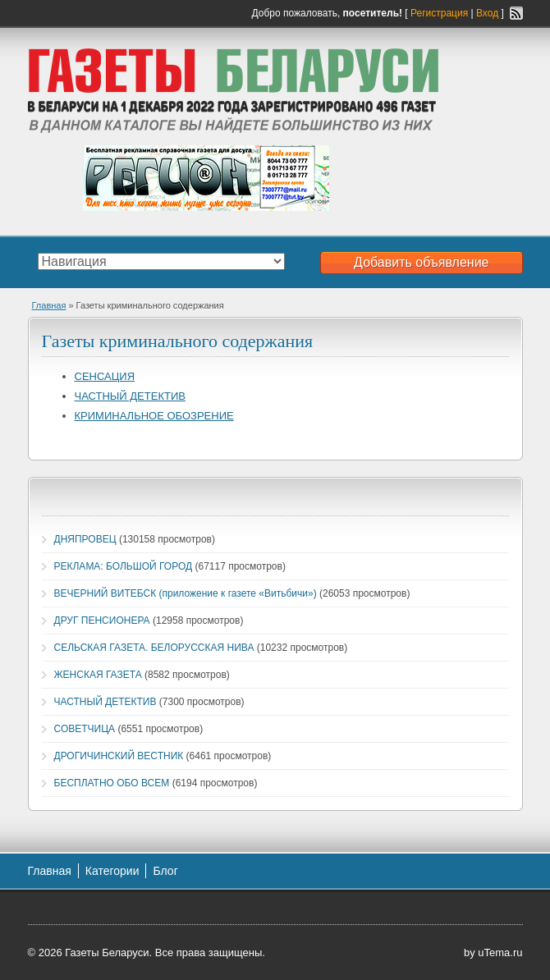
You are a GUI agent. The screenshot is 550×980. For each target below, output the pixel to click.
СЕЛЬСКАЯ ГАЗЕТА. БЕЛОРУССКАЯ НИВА (154, 648)
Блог (165, 871)
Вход (487, 13)
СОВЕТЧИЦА (85, 729)
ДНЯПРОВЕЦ (85, 539)
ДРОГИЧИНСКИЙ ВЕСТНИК (119, 756)
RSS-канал (516, 13)
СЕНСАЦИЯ (105, 376)
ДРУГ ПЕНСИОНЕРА (102, 621)
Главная (49, 305)
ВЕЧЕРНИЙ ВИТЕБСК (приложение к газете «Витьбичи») (186, 593)
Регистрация (439, 13)
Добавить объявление (421, 262)
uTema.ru (500, 953)
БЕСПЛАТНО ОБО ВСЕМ (112, 783)
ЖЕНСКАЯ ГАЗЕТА (98, 675)
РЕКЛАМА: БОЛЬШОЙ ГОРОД (124, 566)
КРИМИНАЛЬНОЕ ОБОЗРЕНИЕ (154, 416)
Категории (112, 871)
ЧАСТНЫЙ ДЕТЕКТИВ (130, 396)
